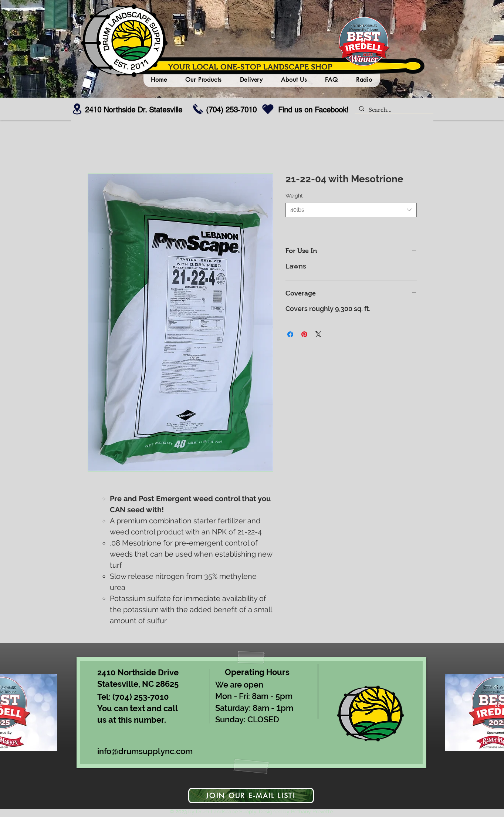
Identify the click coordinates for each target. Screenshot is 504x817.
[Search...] (393, 110)
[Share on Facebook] (290, 334)
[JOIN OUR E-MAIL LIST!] (251, 796)
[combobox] (351, 210)
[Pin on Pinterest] (304, 334)
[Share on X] (318, 334)
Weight (294, 196)
